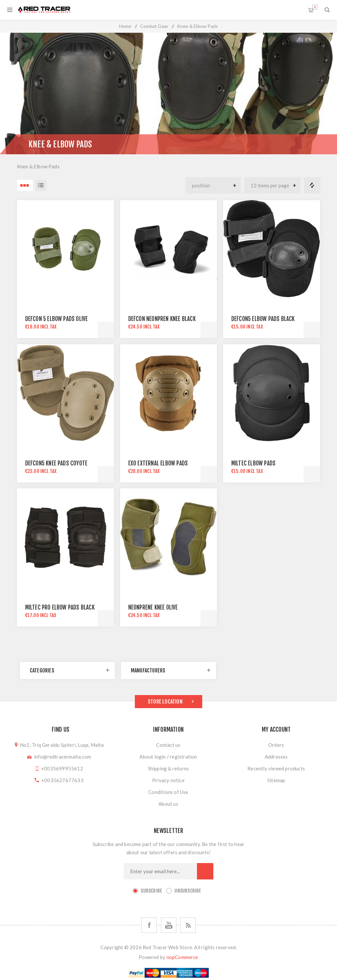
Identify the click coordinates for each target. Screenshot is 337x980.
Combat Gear (154, 26)
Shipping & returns (168, 768)
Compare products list (312, 185)
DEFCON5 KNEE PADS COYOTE (56, 463)
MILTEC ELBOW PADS (253, 463)
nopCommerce (182, 957)
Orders (276, 745)
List (41, 185)
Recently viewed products (276, 768)
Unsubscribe (188, 891)
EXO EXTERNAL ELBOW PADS (158, 463)
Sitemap (276, 780)
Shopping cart (315, 7)
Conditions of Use (168, 792)
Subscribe (151, 891)
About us (168, 804)
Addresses (276, 757)
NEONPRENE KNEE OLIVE (153, 607)
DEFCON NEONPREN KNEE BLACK (162, 319)
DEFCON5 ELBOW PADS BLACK (263, 319)
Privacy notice (168, 780)
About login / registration (168, 757)
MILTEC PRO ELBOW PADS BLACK (60, 607)
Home (125, 26)
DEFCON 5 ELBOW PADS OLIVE (57, 319)
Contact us (168, 745)
